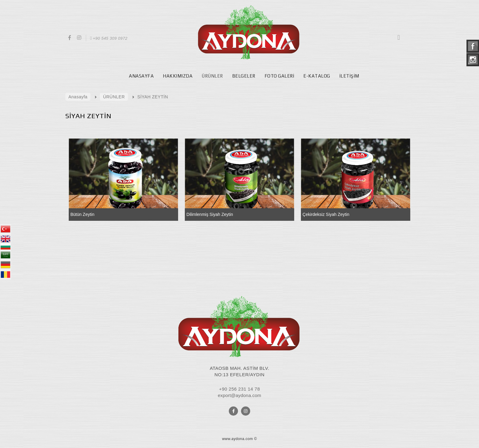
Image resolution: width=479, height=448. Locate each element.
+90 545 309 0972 (108, 38)
